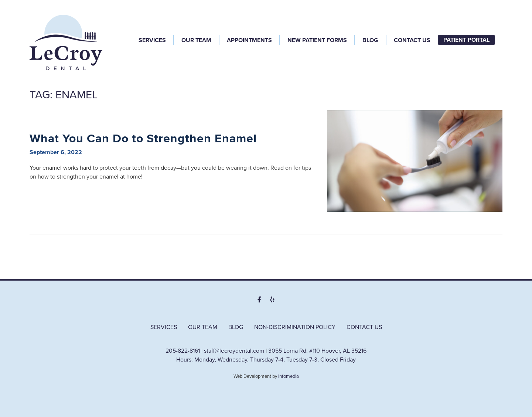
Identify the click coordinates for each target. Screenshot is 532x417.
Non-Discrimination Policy (295, 327)
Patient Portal (466, 40)
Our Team (196, 40)
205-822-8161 (183, 351)
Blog (370, 40)
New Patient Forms (317, 40)
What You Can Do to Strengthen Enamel (143, 139)
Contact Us (412, 40)
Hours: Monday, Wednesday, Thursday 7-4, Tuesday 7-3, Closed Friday (266, 360)
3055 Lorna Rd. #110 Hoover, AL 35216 (317, 351)
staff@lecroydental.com (234, 351)
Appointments (249, 40)
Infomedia (289, 376)
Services (152, 40)
